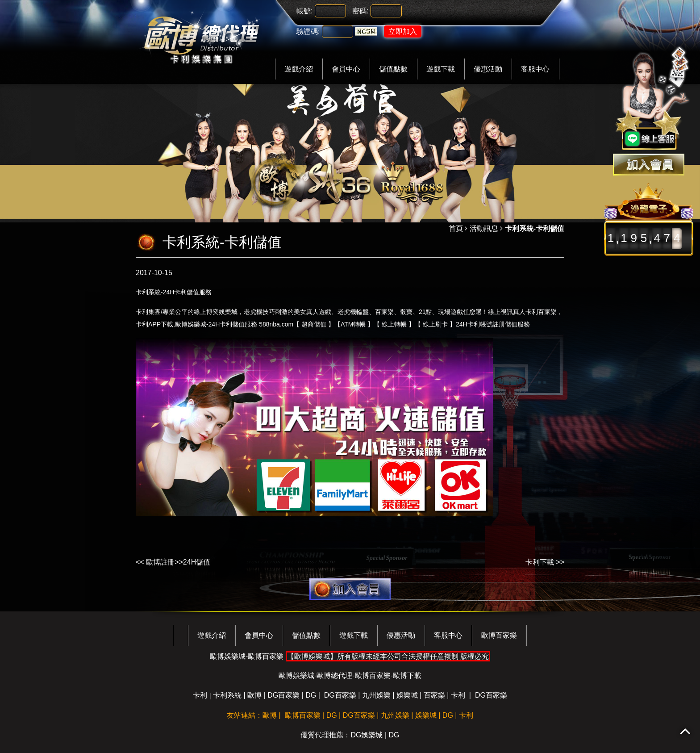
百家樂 (434, 695)
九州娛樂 (376, 695)
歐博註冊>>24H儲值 (178, 562)
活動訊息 (484, 228)
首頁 (456, 228)
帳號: (304, 11)
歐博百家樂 (499, 635)
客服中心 (535, 69)
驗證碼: (308, 31)
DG (311, 695)
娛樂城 (407, 695)
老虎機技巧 (259, 311)
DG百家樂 (283, 695)
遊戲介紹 (299, 69)
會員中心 (346, 69)
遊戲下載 (441, 69)
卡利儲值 (187, 292)
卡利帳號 (480, 324)
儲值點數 (393, 69)
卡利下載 (540, 562)
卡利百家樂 (541, 312)
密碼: (360, 11)
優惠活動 (488, 69)
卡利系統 (227, 695)
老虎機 (347, 311)
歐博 (254, 695)
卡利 (226, 324)
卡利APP (148, 324)
